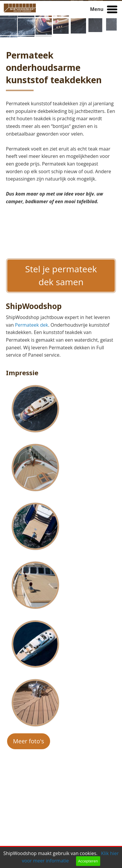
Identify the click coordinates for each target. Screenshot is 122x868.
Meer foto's (29, 741)
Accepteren (88, 861)
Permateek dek (32, 325)
